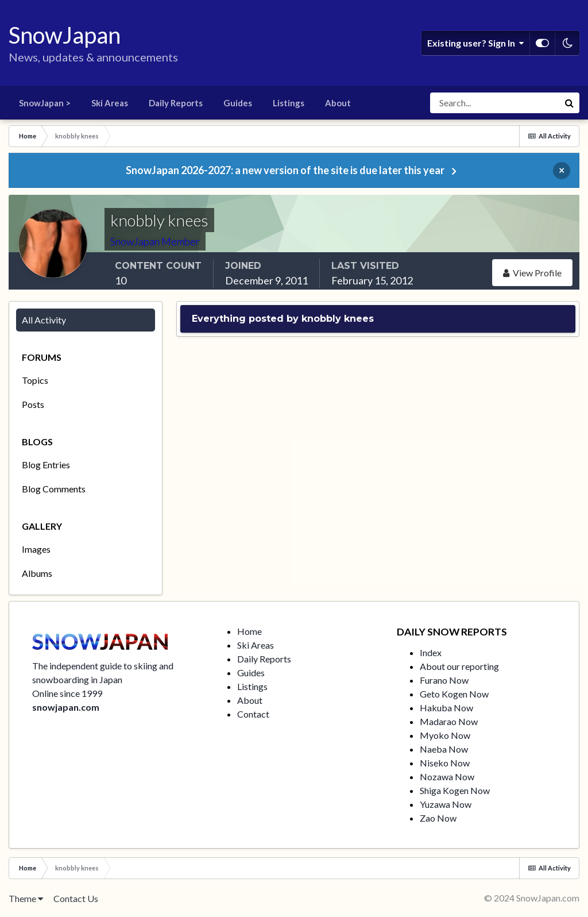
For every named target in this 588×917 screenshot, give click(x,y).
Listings (289, 103)
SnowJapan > (45, 103)
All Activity (44, 320)
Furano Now (444, 680)
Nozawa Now (447, 777)
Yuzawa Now (446, 804)
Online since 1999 (67, 693)
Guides (238, 103)
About (338, 103)
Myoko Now (445, 735)
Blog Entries (46, 465)
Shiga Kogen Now (455, 790)
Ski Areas (110, 103)
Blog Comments (54, 489)
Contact (253, 714)
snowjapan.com (66, 707)
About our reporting (459, 666)
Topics (35, 380)
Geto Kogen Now (454, 694)
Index (431, 652)
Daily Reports (176, 103)
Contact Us (76, 898)
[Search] (494, 103)
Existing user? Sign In (475, 43)
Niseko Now (445, 763)
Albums (37, 573)
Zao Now (438, 818)
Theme (26, 898)
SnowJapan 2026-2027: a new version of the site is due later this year (285, 170)
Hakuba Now (446, 708)
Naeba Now (444, 749)
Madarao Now (449, 721)
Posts (33, 404)
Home (249, 631)
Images (36, 549)
